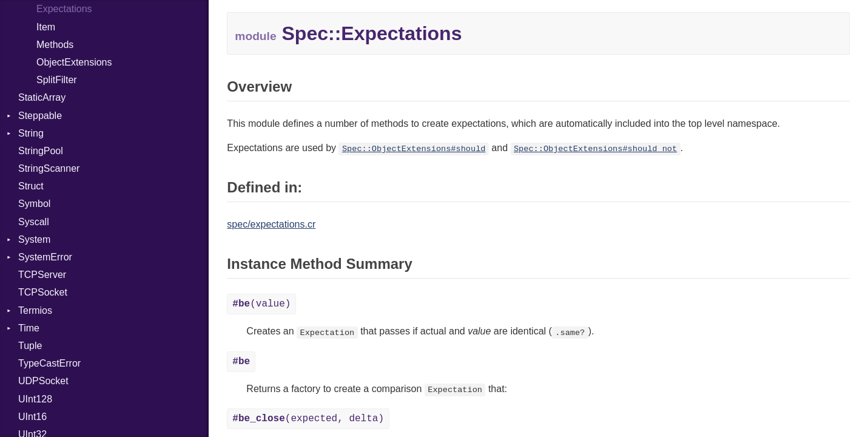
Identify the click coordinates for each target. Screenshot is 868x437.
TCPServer (42, 275)
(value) (261, 304)
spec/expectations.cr (271, 224)
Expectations (64, 9)
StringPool (41, 151)
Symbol (34, 204)
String (31, 133)
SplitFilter (57, 80)
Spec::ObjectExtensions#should (414, 149)
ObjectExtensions (74, 62)
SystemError (45, 257)
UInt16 (32, 417)
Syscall (34, 222)
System (34, 239)
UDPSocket (43, 381)
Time (29, 328)
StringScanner (49, 168)
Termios (35, 310)
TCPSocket (43, 292)
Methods (55, 45)
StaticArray (42, 97)
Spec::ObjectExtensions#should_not (595, 149)
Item (46, 27)
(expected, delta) (308, 419)
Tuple (30, 346)
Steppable (40, 116)
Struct (31, 186)
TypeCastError (49, 363)
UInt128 (35, 399)
